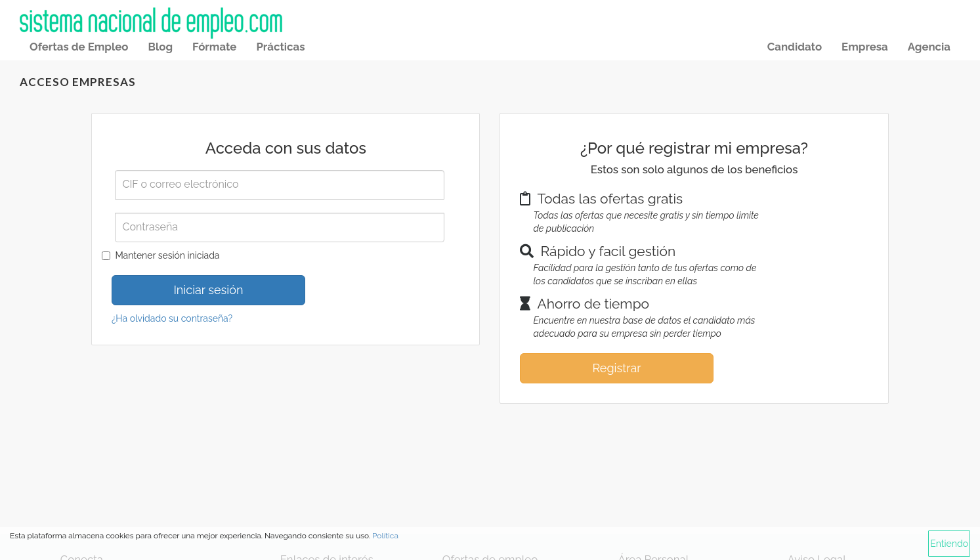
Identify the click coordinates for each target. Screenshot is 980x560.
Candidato (795, 47)
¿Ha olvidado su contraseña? (172, 318)
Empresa (865, 47)
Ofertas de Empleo (79, 47)
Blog (160, 47)
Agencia (929, 47)
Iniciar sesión (208, 290)
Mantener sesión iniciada (167, 255)
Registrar (616, 368)
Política (385, 536)
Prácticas (280, 47)
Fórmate (214, 47)
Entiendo (949, 544)
